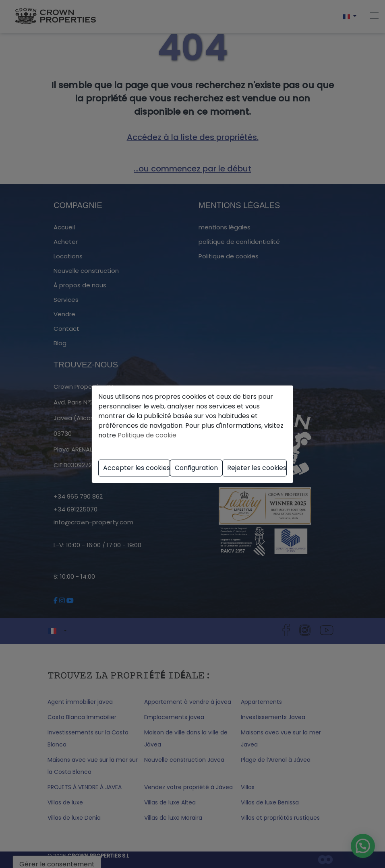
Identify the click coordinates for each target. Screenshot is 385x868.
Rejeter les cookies (257, 468)
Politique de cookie (147, 435)
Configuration (196, 468)
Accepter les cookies (137, 468)
